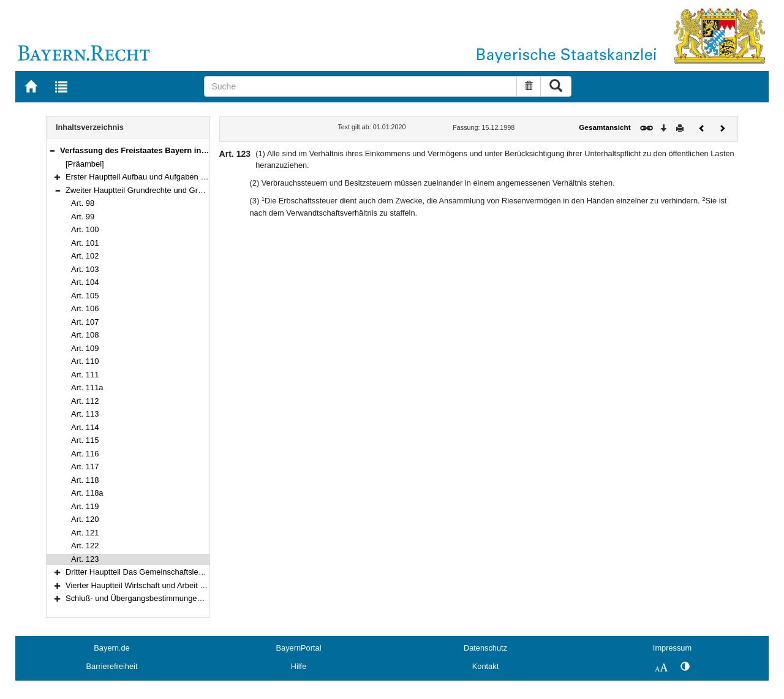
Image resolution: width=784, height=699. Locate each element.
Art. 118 (85, 480)
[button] (52, 150)
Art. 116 (85, 454)
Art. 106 (85, 308)
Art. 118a (87, 493)
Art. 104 (85, 282)
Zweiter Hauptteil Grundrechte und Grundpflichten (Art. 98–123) (177, 190)
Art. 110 (85, 361)
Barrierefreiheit (112, 666)
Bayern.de (111, 648)
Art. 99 (83, 217)
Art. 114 (85, 427)
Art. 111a (87, 387)
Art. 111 (85, 375)
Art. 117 (85, 467)
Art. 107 (85, 322)
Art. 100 (85, 229)
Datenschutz (485, 648)
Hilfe (299, 666)
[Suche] (360, 86)
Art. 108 (85, 335)
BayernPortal (299, 648)
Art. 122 (85, 546)
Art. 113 (85, 414)
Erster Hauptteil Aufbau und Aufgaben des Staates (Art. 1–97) (174, 177)
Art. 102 (85, 256)
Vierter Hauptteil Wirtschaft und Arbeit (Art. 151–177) (158, 585)
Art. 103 (85, 269)
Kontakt (485, 666)
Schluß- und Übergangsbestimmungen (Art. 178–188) (160, 598)
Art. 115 (85, 440)
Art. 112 (85, 401)
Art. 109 (85, 348)
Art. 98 (83, 203)
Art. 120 (85, 519)
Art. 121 (85, 533)
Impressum (672, 648)
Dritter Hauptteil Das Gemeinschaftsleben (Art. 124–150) (165, 572)
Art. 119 (85, 506)
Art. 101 (85, 243)
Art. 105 (85, 296)
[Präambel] (85, 164)
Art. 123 (85, 559)
